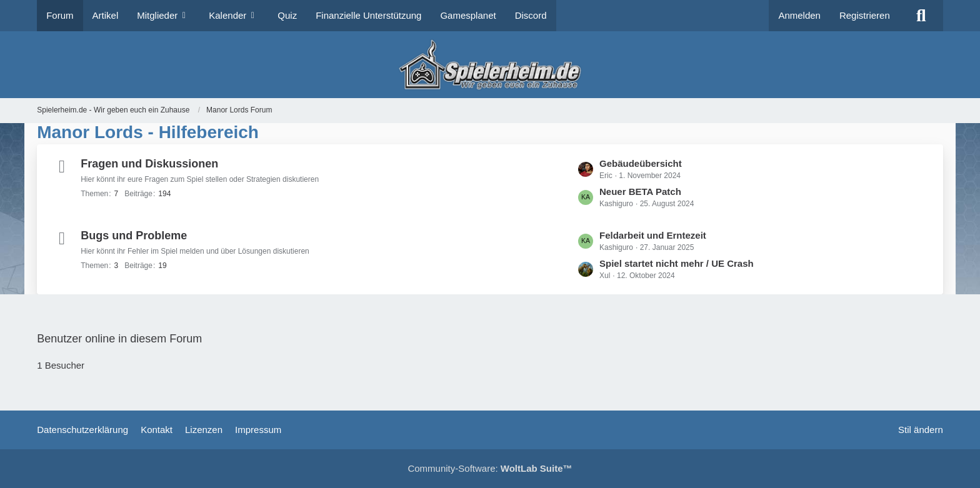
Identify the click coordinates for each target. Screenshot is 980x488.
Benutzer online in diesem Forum (119, 339)
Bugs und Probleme (134, 236)
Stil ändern (921, 430)
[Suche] (921, 16)
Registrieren (865, 15)
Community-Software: (490, 468)
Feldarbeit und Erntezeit (653, 235)
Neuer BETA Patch (640, 192)
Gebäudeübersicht (641, 163)
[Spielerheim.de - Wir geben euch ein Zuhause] (490, 65)
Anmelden (799, 15)
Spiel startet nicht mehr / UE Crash (677, 263)
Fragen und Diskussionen (149, 164)
